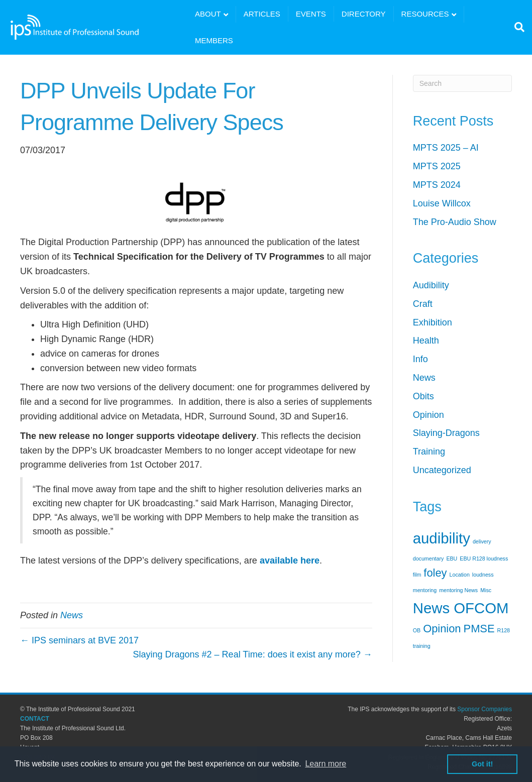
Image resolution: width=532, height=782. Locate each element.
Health (426, 341)
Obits (423, 396)
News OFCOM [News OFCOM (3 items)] (461, 608)
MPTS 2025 (437, 166)
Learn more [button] (326, 764)
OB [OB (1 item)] (417, 630)
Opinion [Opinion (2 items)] (442, 629)
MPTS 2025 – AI (446, 148)
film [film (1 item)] (417, 575)
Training (429, 452)
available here (290, 561)
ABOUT (208, 14)
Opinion (429, 415)
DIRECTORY (364, 14)
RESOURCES (425, 14)
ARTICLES (262, 14)
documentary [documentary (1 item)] (429, 558)
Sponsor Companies (485, 709)
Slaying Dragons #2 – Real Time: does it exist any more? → (253, 654)
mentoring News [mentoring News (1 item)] (458, 590)
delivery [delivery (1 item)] (482, 541)
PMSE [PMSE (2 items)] (479, 629)
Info (420, 359)
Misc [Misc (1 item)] (486, 590)
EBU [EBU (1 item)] (452, 558)
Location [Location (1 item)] (460, 575)
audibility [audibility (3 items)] (442, 538)
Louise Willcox (442, 203)
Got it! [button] (482, 764)
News (72, 615)
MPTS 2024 (437, 185)
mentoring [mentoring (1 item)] (425, 590)
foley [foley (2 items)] (435, 573)
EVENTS (311, 14)
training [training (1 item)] (422, 646)
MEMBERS (214, 40)
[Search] (517, 27)
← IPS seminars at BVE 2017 (79, 640)
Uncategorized (442, 470)
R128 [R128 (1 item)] (504, 630)
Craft (423, 304)
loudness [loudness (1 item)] (483, 575)
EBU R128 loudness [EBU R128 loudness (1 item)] (484, 558)
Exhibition (433, 322)
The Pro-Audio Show (455, 222)
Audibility (431, 285)
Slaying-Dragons (446, 433)
